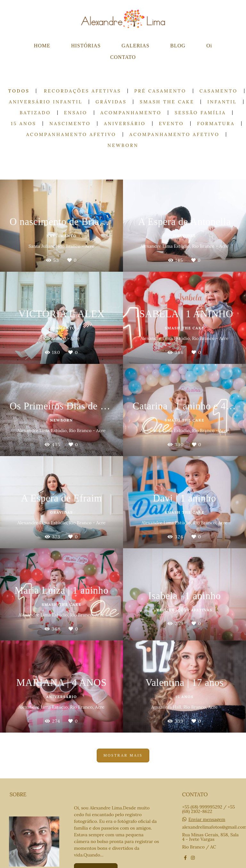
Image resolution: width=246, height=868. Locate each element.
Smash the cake (167, 102)
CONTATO (123, 57)
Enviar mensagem (207, 819)
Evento (171, 124)
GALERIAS (136, 46)
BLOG (178, 46)
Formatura (216, 124)
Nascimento (70, 124)
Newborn (123, 145)
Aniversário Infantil (46, 102)
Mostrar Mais (123, 755)
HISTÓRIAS (86, 46)
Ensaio (76, 113)
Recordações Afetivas (82, 91)
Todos (19, 91)
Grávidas (111, 102)
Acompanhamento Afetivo (71, 134)
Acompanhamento (131, 113)
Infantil (222, 102)
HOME (42, 46)
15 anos (24, 124)
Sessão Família (200, 113)
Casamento (219, 91)
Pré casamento (160, 91)
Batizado (35, 113)
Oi (209, 46)
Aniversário (125, 124)
